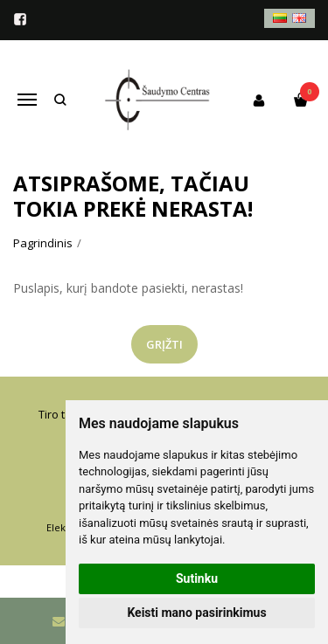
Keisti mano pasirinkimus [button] (196, 613)
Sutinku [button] (197, 578)
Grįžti (164, 344)
